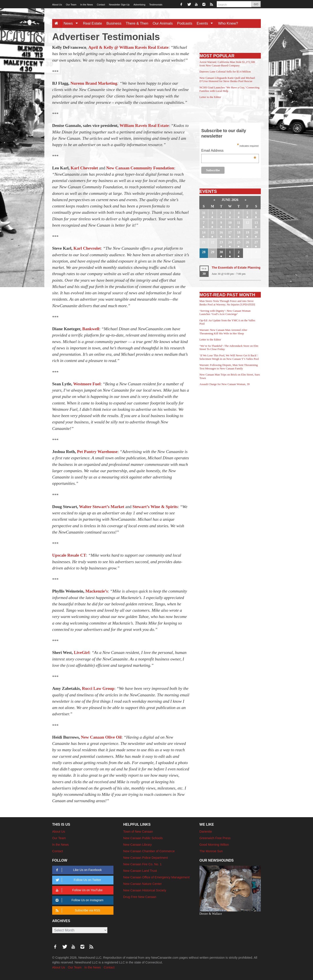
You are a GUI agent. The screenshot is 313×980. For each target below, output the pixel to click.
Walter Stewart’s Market (102, 507)
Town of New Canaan (138, 832)
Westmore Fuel (87, 384)
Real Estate (93, 23)
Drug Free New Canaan (140, 897)
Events (206, 23)
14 (204, 232)
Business (114, 23)
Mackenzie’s (97, 591)
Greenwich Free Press (215, 838)
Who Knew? (228, 23)
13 (256, 223)
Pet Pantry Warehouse (97, 452)
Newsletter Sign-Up (119, 5)
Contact (101, 5)
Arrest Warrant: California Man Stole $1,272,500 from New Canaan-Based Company (227, 64)
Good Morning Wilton (214, 845)
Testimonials (156, 5)
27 (256, 242)
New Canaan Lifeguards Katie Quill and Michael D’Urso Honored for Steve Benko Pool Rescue (227, 80)
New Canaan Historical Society (145, 890)
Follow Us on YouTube (78, 890)
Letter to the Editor (210, 97)
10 (230, 223)
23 (221, 242)
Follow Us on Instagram (79, 900)
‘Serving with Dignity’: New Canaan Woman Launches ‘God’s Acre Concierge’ (225, 312)
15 (212, 232)
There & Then (137, 23)
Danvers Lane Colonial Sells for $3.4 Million (225, 72)
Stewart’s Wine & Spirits (155, 507)
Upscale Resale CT (69, 555)
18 (239, 232)
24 (230, 242)
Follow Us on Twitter (78, 880)
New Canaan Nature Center (143, 884)
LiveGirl (82, 652)
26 (247, 242)
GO (256, 4)
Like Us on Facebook (78, 870)
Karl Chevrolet (84, 168)
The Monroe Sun (211, 851)
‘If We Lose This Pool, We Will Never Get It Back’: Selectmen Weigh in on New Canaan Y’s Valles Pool (229, 357)
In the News (87, 5)
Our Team (71, 5)
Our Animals (163, 23)
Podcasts (185, 23)
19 (247, 232)
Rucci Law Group (98, 688)
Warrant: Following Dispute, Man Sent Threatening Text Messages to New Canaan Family (229, 367)
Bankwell (91, 329)
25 (239, 242)
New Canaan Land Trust (140, 871)
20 (256, 232)
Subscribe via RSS (77, 910)
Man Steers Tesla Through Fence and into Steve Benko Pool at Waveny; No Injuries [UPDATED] (227, 303)
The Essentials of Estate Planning (236, 268)
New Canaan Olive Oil (101, 737)
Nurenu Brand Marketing (94, 83)
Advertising (139, 5)
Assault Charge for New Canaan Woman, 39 (225, 384)
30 (221, 252)
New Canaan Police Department (146, 858)
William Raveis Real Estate (144, 125)
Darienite (206, 832)
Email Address (229, 151)
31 (204, 213)
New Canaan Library (137, 845)
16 (221, 232)
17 (230, 232)
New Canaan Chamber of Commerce (149, 851)
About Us (57, 5)
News (72, 23)
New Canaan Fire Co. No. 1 (142, 864)
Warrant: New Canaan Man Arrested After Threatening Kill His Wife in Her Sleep (223, 332)
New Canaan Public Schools (143, 838)
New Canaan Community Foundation (140, 168)
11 (239, 223)
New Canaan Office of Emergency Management (156, 877)
